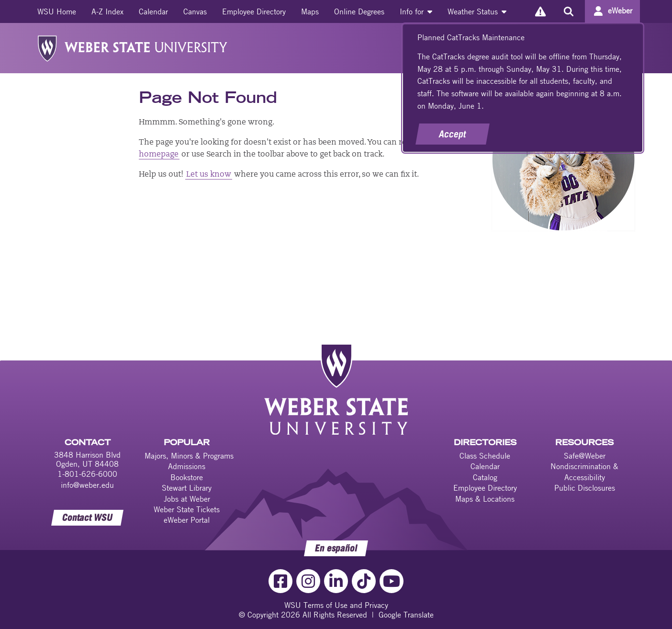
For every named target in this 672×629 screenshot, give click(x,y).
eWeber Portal (187, 520)
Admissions (187, 466)
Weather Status (477, 11)
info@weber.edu (87, 485)
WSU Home (57, 11)
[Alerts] (540, 11)
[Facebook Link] (280, 581)
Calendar (153, 11)
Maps (310, 11)
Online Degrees (359, 11)
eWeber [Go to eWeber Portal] (620, 11)
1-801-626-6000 (87, 474)
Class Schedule (485, 456)
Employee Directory (254, 11)
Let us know (209, 175)
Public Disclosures (585, 488)
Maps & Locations (485, 499)
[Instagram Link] (308, 581)
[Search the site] (568, 11)
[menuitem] (57, 11)
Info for (416, 11)
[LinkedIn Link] (336, 581)
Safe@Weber (585, 456)
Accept (453, 134)
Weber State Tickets (187, 509)
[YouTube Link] (392, 581)
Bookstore (187, 477)
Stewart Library (187, 488)
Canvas (195, 11)
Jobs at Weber (187, 499)
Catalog (485, 477)
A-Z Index (107, 11)
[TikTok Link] (364, 581)
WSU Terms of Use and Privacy (336, 605)
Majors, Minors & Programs (189, 456)
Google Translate (406, 615)
